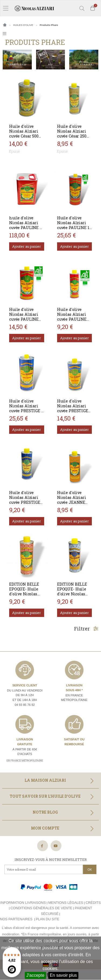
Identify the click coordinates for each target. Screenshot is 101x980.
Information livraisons (23, 903)
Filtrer (86, 629)
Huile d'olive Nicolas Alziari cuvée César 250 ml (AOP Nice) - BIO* (72, 136)
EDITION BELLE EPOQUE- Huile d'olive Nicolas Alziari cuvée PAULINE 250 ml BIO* (25, 596)
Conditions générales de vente (41, 908)
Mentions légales (66, 903)
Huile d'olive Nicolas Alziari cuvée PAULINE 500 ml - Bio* (24, 317)
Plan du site (48, 919)
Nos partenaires (16, 919)
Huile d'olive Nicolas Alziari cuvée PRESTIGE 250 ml (25, 500)
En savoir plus (63, 975)
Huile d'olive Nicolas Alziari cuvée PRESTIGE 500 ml (73, 408)
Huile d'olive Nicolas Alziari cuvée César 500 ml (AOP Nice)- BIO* (24, 136)
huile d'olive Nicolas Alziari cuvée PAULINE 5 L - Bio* (25, 225)
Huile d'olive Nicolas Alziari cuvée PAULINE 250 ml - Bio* (72, 317)
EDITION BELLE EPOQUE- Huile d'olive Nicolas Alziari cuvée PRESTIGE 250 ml (74, 594)
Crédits (93, 903)
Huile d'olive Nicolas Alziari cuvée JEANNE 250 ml (72, 500)
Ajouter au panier (27, 246)
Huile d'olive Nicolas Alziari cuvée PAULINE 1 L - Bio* (73, 225)
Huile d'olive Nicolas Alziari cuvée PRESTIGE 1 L (26, 408)
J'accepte (35, 975)
